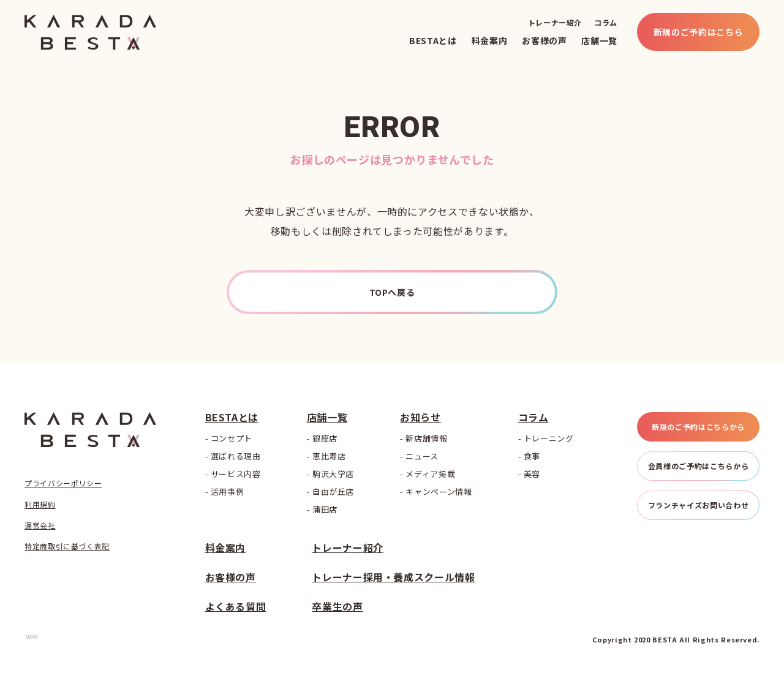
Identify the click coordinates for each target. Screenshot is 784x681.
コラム (606, 22)
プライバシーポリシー (63, 483)
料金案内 (490, 40)
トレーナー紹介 (555, 22)
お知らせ (420, 417)
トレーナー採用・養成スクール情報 (393, 577)
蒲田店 (325, 509)
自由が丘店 (333, 491)
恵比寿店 (329, 456)
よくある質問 (236, 606)
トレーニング (549, 438)
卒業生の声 (337, 606)
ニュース (422, 456)
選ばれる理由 (236, 456)
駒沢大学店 (333, 474)
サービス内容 (236, 474)
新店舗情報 (426, 438)
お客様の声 (544, 40)
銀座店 (325, 438)
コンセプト (232, 438)
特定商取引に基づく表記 (67, 546)
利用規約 (40, 505)
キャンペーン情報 (439, 491)
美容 (532, 474)
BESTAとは (433, 40)
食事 (532, 456)
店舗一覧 (599, 40)
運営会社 (40, 525)
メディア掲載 (430, 474)
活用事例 (228, 491)
